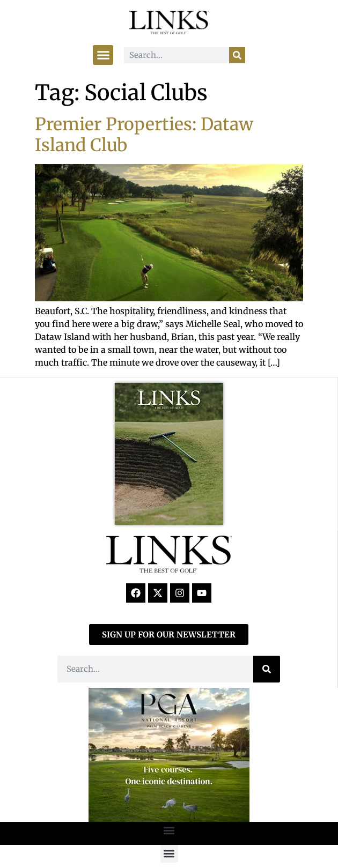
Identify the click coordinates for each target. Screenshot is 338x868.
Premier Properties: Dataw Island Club (144, 135)
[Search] (237, 55)
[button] (103, 55)
